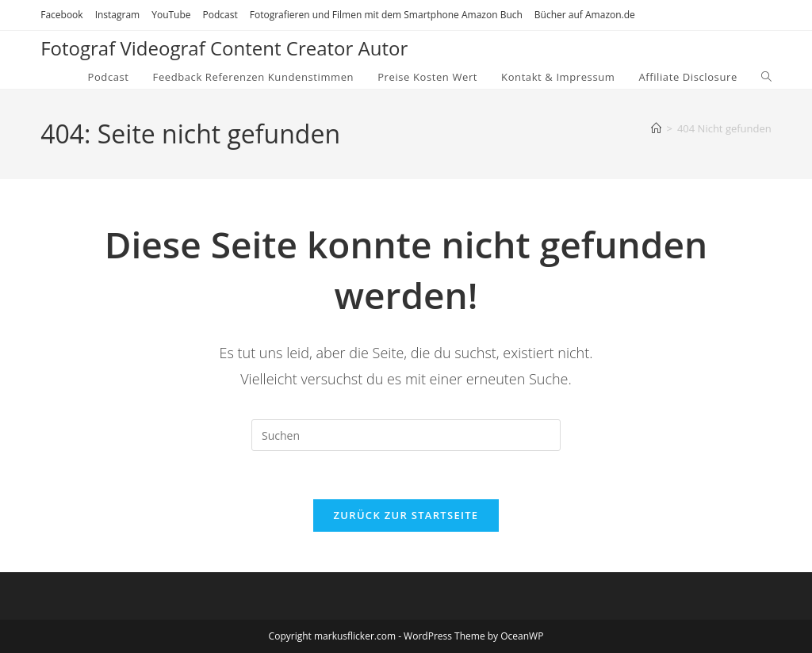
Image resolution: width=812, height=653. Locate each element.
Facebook (61, 15)
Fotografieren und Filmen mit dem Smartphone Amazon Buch (386, 15)
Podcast (220, 15)
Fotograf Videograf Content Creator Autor (224, 48)
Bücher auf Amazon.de (585, 15)
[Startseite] (656, 128)
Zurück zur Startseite (406, 515)
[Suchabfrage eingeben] (406, 435)
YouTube (171, 15)
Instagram (118, 15)
